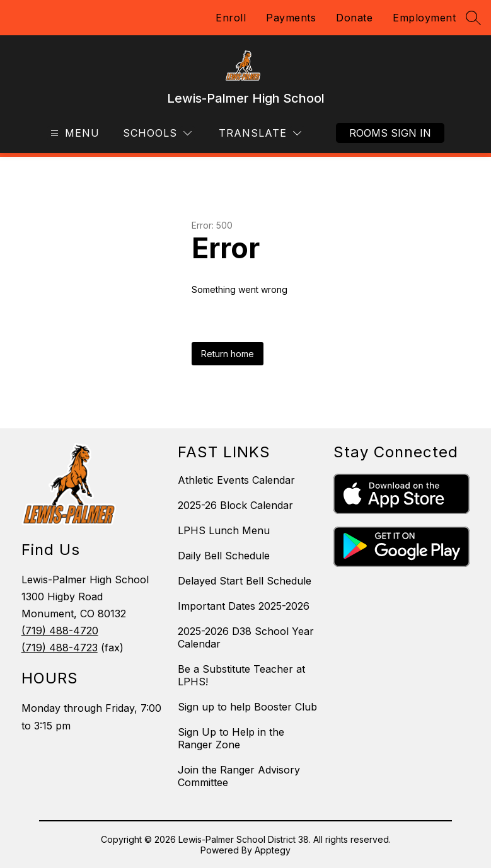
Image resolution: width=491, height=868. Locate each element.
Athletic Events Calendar (236, 480)
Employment (424, 18)
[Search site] (473, 18)
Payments (291, 18)
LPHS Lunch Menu (224, 530)
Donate (354, 18)
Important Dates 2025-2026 (244, 606)
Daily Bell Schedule (224, 556)
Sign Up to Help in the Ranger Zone (231, 738)
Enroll (231, 18)
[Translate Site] (260, 133)
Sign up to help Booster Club (247, 707)
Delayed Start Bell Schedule (245, 581)
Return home (228, 354)
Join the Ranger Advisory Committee (239, 776)
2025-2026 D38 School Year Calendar (246, 637)
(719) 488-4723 (60, 648)
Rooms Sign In (390, 133)
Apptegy (273, 850)
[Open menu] (73, 133)
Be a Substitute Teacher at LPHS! (241, 675)
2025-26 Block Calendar (235, 505)
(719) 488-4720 (60, 631)
